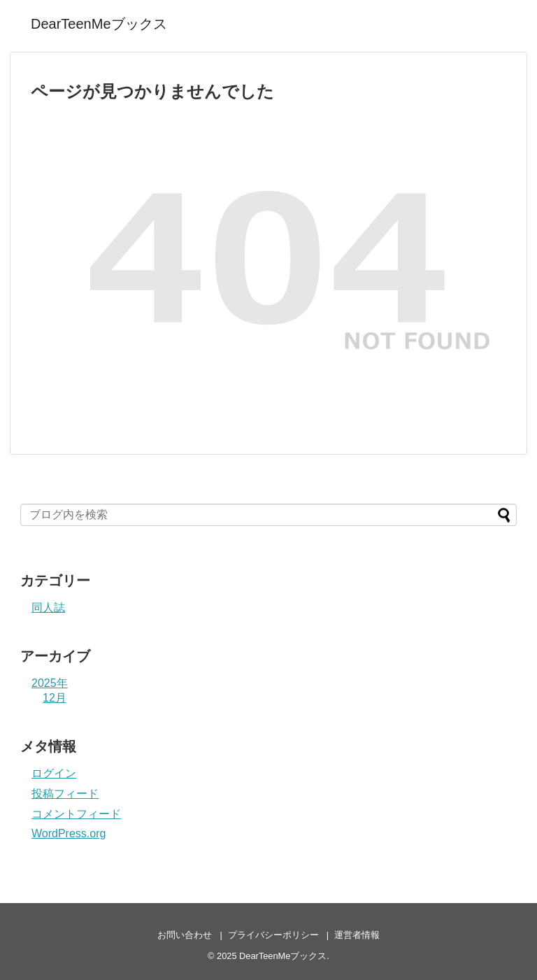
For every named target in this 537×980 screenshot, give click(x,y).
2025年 (50, 683)
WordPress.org (69, 833)
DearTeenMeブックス (99, 24)
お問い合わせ (185, 935)
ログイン (54, 773)
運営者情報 (357, 935)
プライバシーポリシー (273, 935)
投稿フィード (65, 794)
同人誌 (48, 608)
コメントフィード (76, 814)
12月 (55, 698)
